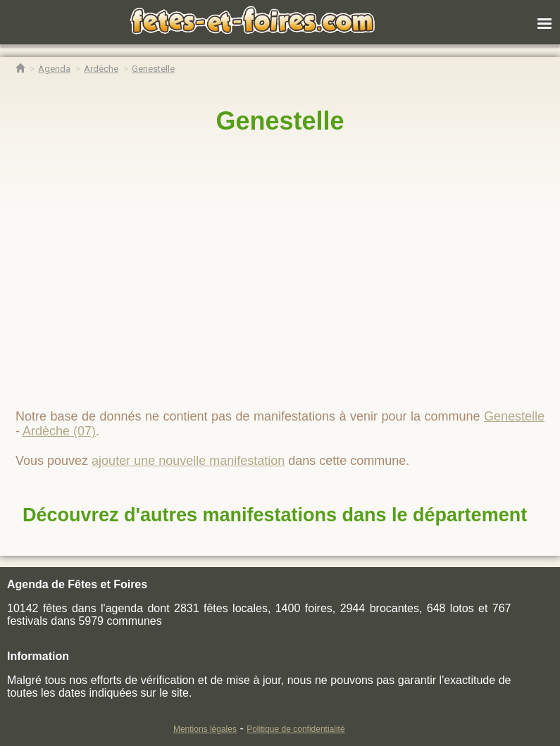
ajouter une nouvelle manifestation (188, 461)
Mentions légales (205, 729)
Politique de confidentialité (295, 729)
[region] (280, 266)
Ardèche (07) (59, 431)
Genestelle (280, 121)
